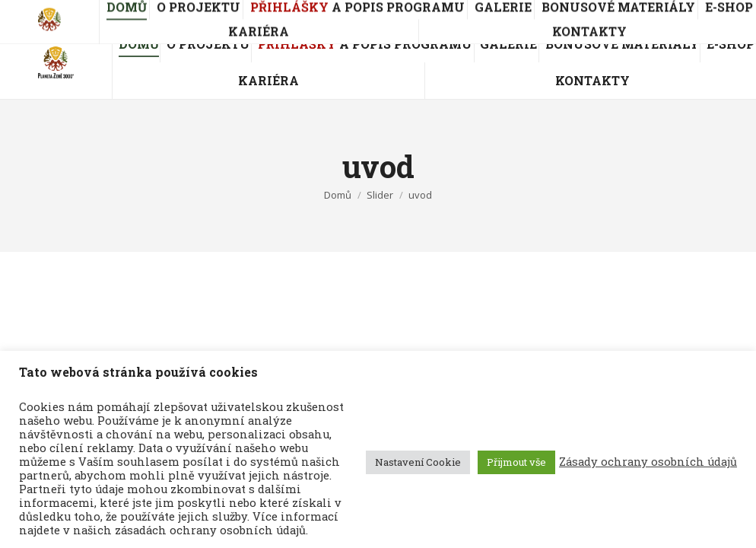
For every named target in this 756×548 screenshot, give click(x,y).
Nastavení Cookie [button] (418, 462)
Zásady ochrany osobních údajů (648, 462)
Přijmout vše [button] (516, 462)
